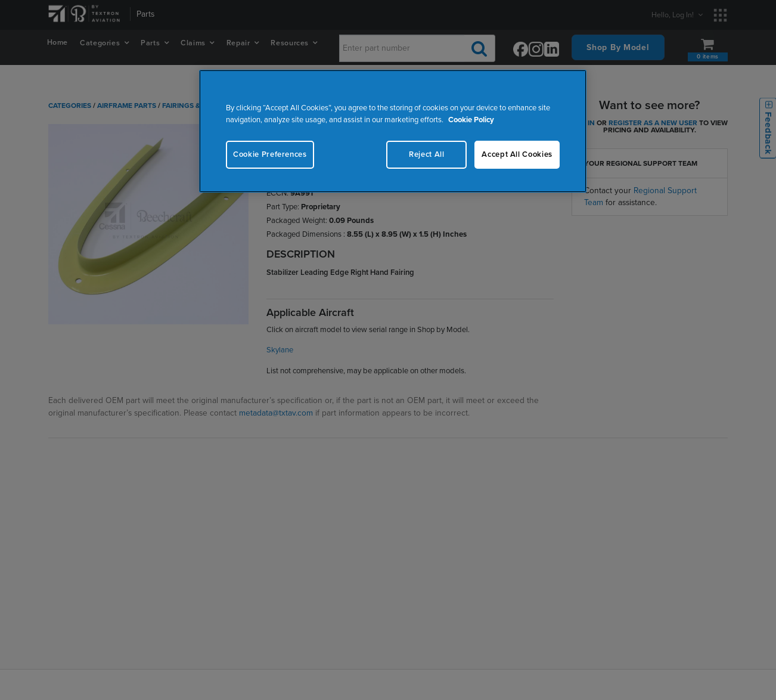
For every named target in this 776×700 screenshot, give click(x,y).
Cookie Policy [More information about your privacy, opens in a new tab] (471, 120)
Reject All (427, 154)
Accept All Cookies (517, 154)
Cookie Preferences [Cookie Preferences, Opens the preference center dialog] (270, 154)
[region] (393, 131)
